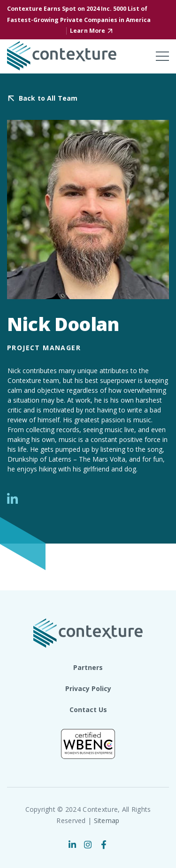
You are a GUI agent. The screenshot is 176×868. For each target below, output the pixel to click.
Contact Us (88, 710)
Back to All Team (48, 99)
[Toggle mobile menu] (162, 56)
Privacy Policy (88, 688)
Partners (88, 667)
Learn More (88, 31)
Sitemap (107, 820)
